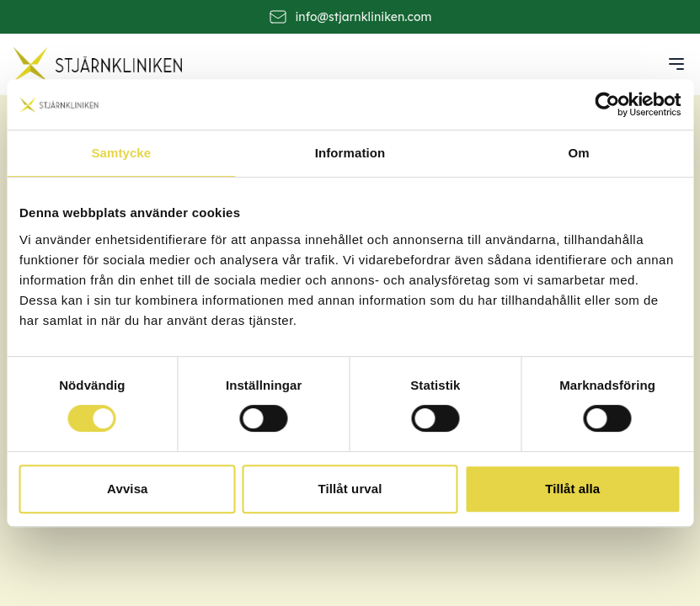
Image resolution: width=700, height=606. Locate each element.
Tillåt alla (572, 489)
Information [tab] (350, 153)
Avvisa (127, 489)
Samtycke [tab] (121, 153)
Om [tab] (579, 153)
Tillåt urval (350, 489)
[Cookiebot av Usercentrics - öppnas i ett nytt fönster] (607, 104)
